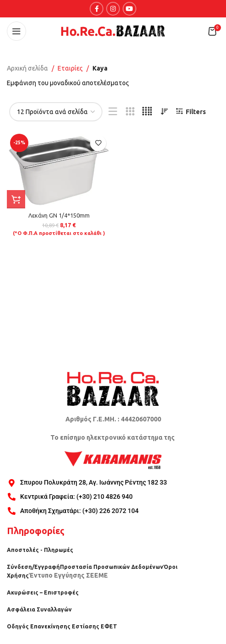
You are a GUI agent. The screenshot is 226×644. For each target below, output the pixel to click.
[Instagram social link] (113, 9)
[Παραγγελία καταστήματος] (164, 112)
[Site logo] (113, 31)
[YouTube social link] (129, 9)
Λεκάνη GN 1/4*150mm (59, 215)
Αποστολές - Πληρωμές (40, 550)
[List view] (113, 112)
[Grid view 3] (130, 112)
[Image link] (113, 388)
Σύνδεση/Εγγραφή (33, 567)
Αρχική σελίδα (27, 68)
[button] (16, 199)
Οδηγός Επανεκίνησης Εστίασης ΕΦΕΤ (62, 626)
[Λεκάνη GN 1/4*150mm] (59, 170)
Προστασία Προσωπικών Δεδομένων (112, 567)
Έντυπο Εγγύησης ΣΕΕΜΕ (68, 575)
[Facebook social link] (97, 9)
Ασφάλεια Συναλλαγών (39, 609)
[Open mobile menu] (16, 31)
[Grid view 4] (147, 112)
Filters (196, 112)
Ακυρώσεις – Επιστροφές (43, 592)
